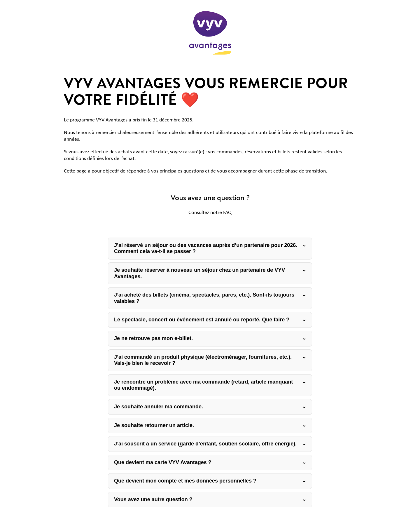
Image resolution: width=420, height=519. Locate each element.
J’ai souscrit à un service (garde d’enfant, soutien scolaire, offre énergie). (205, 444)
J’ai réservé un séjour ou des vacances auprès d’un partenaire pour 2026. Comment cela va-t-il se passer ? (206, 248)
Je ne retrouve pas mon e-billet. (153, 338)
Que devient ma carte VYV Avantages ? (163, 462)
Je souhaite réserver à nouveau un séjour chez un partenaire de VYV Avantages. (199, 273)
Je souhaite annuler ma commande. (159, 407)
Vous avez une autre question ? (153, 499)
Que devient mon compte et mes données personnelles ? (185, 481)
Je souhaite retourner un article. (154, 425)
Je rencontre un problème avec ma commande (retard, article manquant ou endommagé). (203, 385)
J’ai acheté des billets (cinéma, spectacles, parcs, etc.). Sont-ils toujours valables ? (204, 298)
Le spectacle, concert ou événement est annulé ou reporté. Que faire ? (202, 320)
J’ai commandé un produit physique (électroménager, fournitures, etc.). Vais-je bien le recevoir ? (203, 360)
